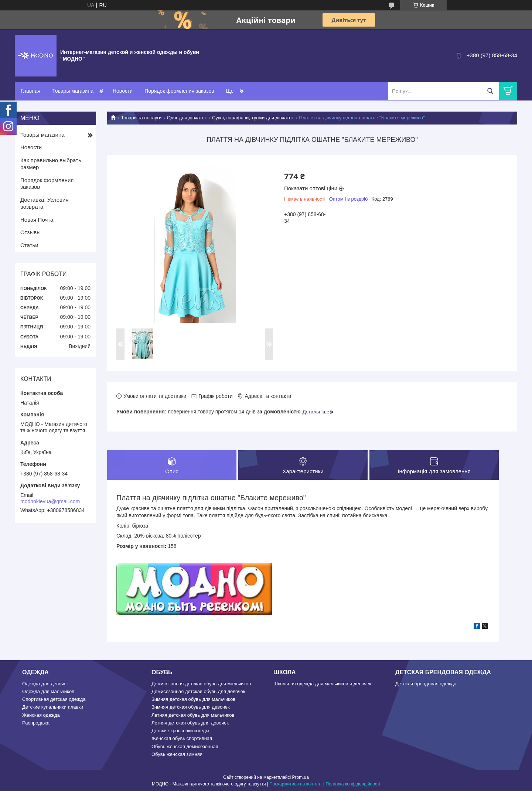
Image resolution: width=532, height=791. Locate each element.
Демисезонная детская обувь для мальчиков (201, 684)
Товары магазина (73, 91)
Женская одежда (41, 715)
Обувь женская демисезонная (185, 746)
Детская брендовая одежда (426, 684)
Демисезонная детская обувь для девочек (198, 691)
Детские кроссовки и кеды (180, 731)
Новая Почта (37, 220)
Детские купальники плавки (53, 707)
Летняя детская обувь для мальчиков (193, 715)
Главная (30, 91)
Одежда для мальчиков (48, 691)
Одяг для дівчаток (187, 118)
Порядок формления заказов (179, 91)
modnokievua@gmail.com (50, 501)
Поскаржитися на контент (296, 784)
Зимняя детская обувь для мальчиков (193, 699)
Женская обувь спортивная (182, 738)
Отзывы (30, 232)
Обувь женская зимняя (177, 754)
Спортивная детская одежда (54, 699)
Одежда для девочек (45, 684)
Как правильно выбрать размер (51, 164)
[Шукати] (490, 91)
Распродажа (36, 723)
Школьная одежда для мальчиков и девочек (322, 684)
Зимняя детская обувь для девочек (191, 707)
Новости (123, 91)
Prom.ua (301, 777)
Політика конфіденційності (353, 784)
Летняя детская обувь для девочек (190, 723)
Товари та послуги (141, 118)
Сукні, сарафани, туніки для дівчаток (253, 118)
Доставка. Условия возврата (45, 203)
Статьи (29, 245)
